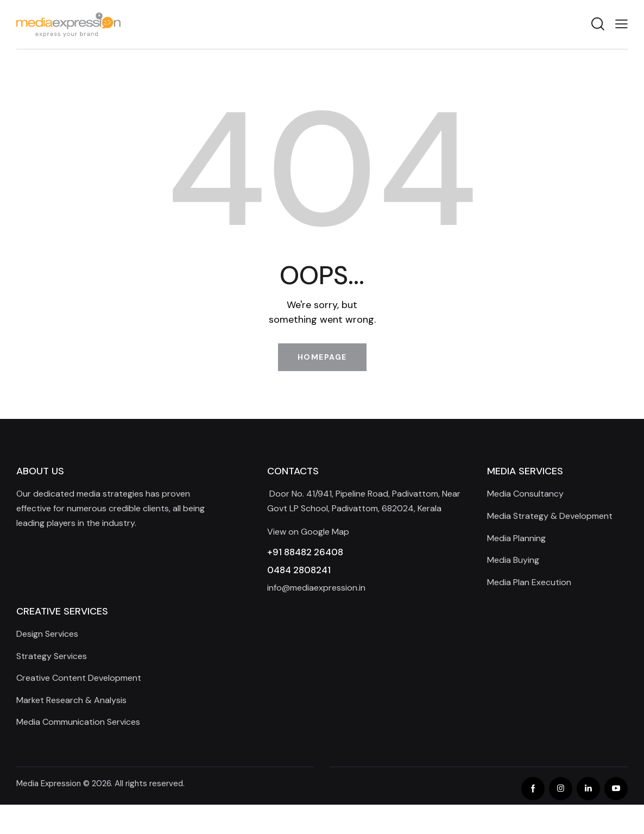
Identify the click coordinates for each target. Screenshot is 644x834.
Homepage (322, 357)
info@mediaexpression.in (316, 588)
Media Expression (49, 783)
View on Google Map (308, 532)
